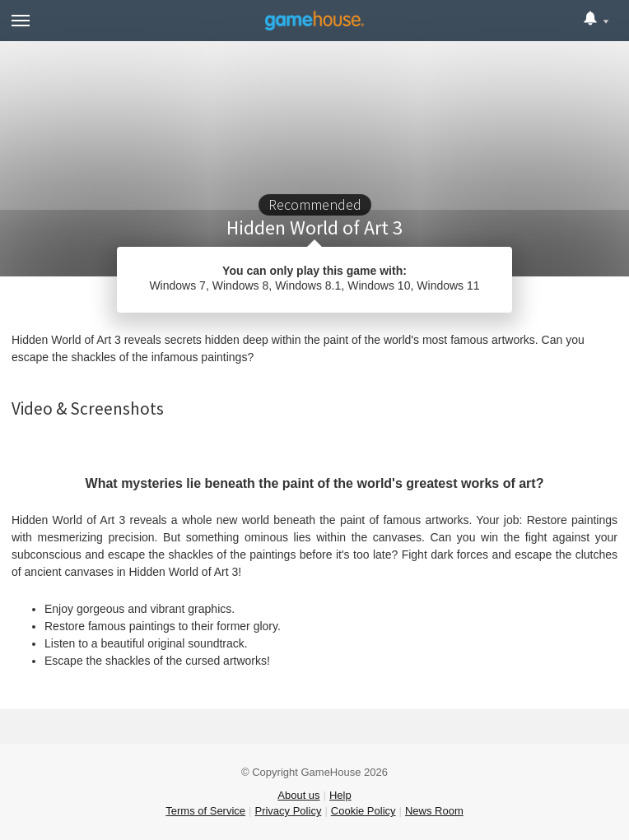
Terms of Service (205, 811)
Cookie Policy (363, 811)
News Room (434, 811)
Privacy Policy (288, 811)
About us (298, 795)
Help (340, 795)
